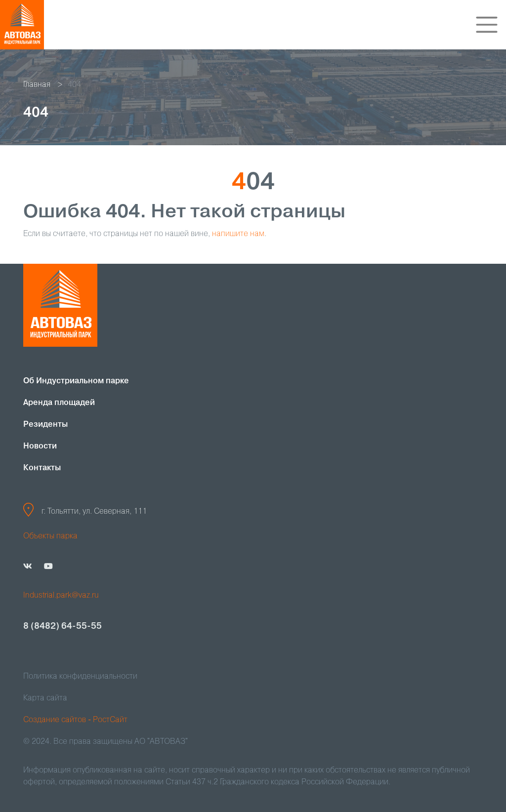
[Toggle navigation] (487, 25)
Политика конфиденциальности (80, 677)
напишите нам (238, 234)
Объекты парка (50, 536)
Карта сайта (45, 698)
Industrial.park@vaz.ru (61, 596)
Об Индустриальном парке (76, 381)
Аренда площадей (59, 403)
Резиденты (45, 425)
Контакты (42, 468)
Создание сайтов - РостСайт (75, 720)
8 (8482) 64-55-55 (63, 626)
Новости (40, 447)
